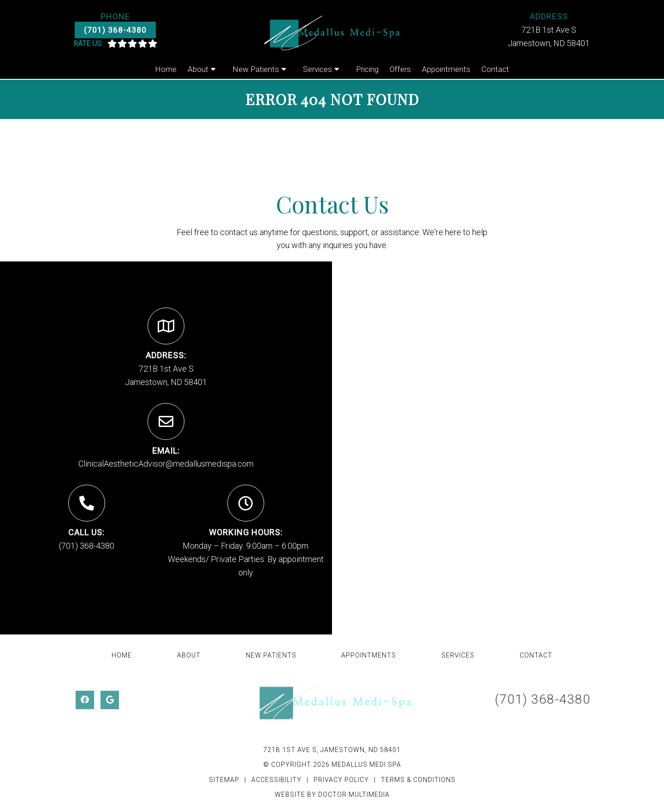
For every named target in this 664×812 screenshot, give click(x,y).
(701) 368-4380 (115, 30)
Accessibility (276, 780)
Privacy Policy (342, 780)
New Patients (256, 69)
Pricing (367, 69)
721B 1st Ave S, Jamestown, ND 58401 (332, 750)
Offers (400, 69)
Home (166, 69)
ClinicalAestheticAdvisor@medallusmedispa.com (166, 464)
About (198, 69)
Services (317, 69)
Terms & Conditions (418, 780)
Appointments (446, 69)
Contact (495, 69)
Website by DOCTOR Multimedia (332, 794)
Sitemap (224, 780)
